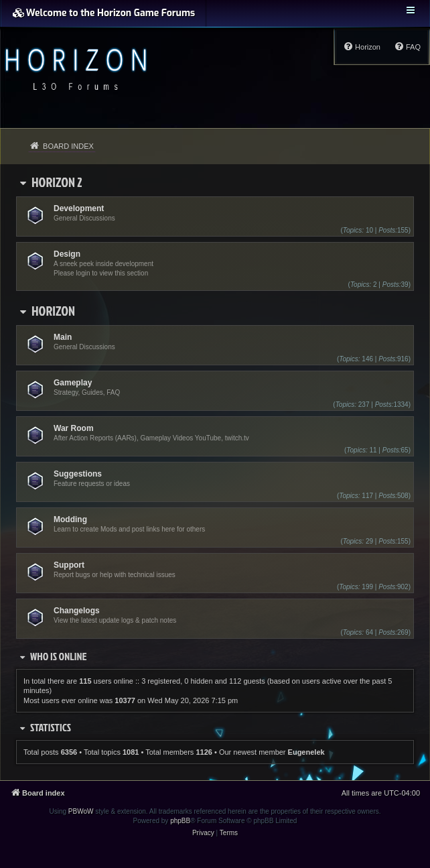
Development (79, 208)
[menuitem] (407, 47)
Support (69, 565)
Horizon (53, 310)
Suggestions (78, 474)
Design (67, 254)
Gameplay (73, 383)
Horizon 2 (57, 182)
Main (63, 337)
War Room (74, 428)
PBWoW (81, 811)
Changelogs (77, 611)
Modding (70, 519)
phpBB (180, 821)
